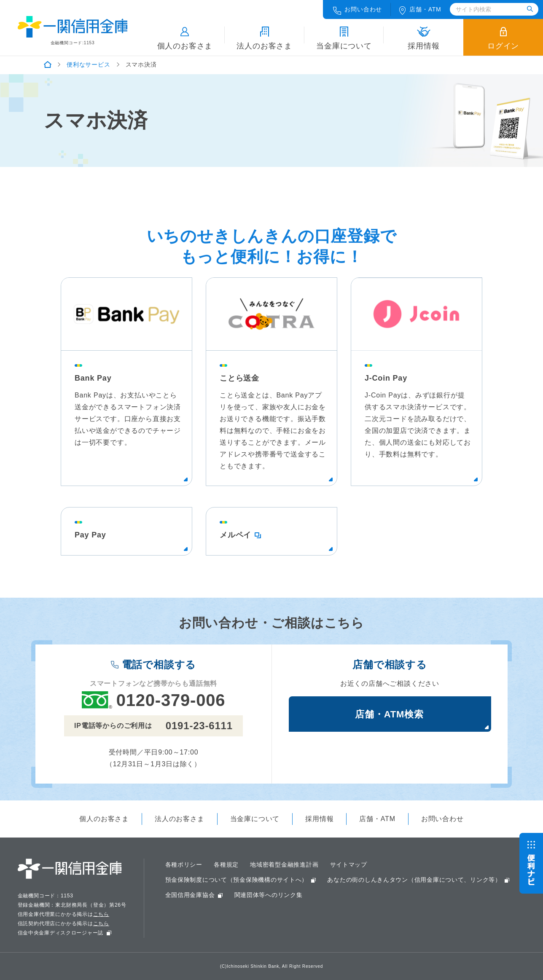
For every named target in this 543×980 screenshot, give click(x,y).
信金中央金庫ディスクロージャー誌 (61, 933)
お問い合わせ (358, 10)
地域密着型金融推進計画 (285, 865)
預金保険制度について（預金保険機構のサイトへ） (237, 880)
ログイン (503, 38)
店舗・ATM (377, 819)
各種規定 (227, 865)
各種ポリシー (184, 865)
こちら (101, 914)
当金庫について (344, 38)
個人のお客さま (185, 38)
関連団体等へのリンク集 (269, 895)
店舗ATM (420, 10)
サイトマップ (349, 865)
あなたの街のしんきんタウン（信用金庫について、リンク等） (415, 880)
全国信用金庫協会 (190, 895)
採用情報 (423, 38)
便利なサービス (89, 64)
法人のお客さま (264, 38)
